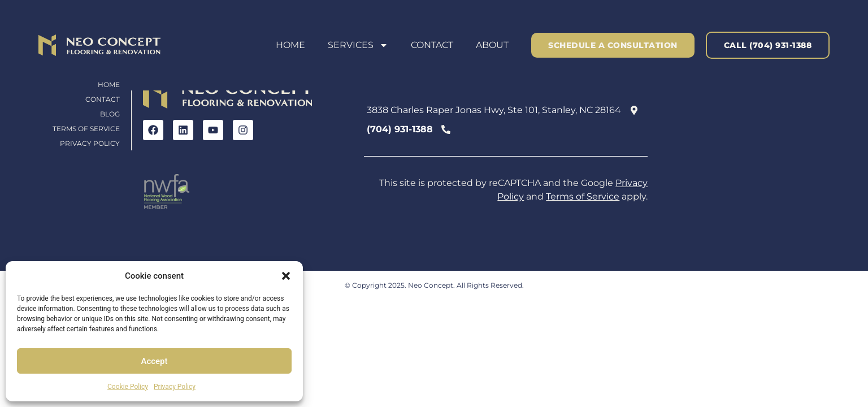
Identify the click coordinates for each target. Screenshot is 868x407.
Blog (110, 114)
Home (290, 45)
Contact (432, 45)
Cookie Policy (128, 387)
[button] (286, 276)
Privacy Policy (175, 387)
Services (358, 45)
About (492, 45)
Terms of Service (86, 129)
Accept (154, 361)
